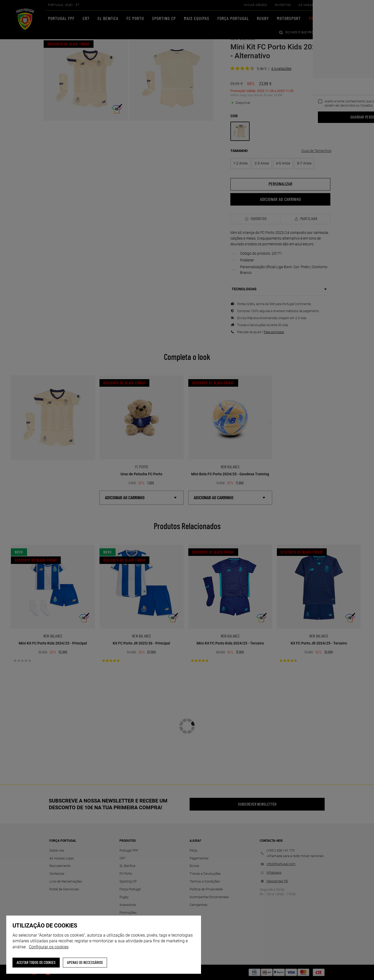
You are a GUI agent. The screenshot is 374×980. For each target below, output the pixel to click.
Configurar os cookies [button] (49, 947)
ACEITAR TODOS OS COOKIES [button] (36, 962)
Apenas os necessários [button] (85, 962)
